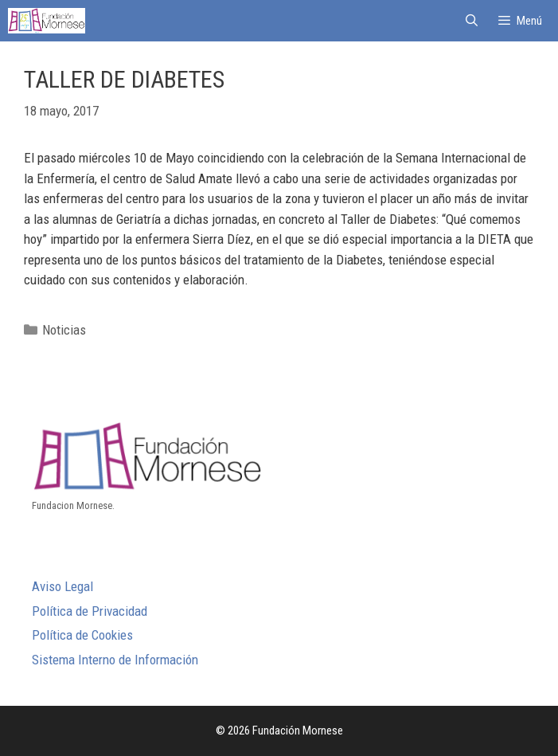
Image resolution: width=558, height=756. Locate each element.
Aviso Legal (62, 586)
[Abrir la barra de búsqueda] (471, 21)
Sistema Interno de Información (115, 660)
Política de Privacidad (90, 611)
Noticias (64, 330)
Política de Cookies (82, 635)
